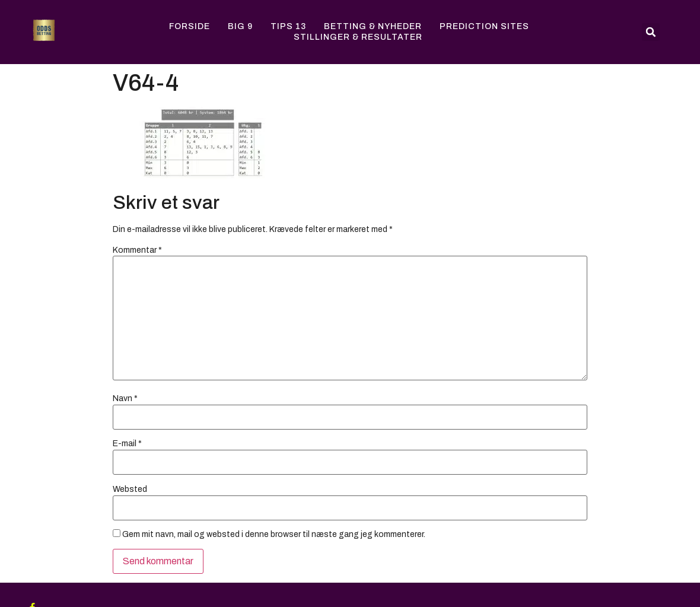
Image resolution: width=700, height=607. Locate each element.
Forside (190, 26)
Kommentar (137, 250)
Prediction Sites (484, 26)
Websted (130, 490)
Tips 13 (288, 26)
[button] (651, 32)
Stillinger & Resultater (358, 37)
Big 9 (240, 26)
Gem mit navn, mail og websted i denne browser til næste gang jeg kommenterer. (274, 535)
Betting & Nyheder (373, 26)
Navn (125, 399)
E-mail (127, 444)
